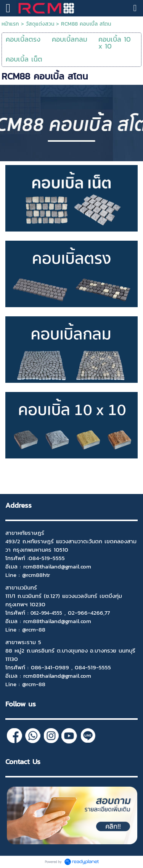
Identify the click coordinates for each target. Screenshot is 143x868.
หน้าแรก (10, 24)
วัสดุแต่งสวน (40, 24)
